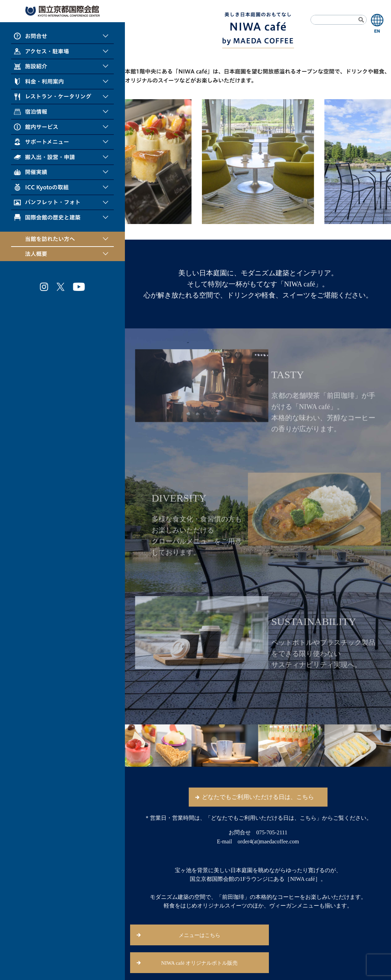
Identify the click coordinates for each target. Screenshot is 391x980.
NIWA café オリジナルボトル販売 (200, 963)
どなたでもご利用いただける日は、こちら (258, 797)
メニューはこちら (199, 935)
